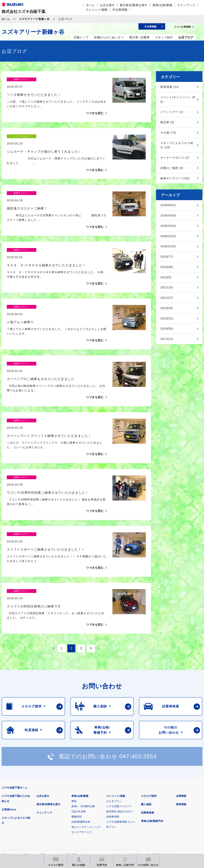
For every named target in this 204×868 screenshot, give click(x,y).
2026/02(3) (168, 236)
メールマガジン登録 (122, 805)
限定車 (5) (167, 122)
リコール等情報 (171, 805)
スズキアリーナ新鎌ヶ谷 (34, 19)
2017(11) (167, 339)
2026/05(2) (168, 205)
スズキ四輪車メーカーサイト (22, 805)
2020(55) (167, 308)
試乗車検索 (148, 743)
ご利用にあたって (48, 785)
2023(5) (166, 277)
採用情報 (181, 735)
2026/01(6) (168, 246)
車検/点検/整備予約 (152, 752)
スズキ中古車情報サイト (22, 825)
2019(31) (167, 318)
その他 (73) (168, 133)
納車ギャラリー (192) (175, 178)
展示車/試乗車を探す (134, 5)
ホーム (90, 5)
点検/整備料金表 (81, 752)
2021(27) (167, 298)
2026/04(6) (168, 215)
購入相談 (146, 735)
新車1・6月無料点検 (83, 737)
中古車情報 (120, 10)
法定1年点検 (78, 742)
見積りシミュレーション (72, 805)
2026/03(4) (168, 226)
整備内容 (76, 747)
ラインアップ (186, 5)
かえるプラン (114, 732)
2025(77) (167, 257)
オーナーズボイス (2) (175, 158)
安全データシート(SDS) (15, 785)
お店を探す (107, 5)
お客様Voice (9, 740)
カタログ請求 (149, 727)
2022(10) (167, 287)
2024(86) (167, 267)
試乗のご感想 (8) (172, 168)
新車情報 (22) (170, 87)
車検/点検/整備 (162, 5)
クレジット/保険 (97, 10)
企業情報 (181, 727)
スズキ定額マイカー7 (119, 737)
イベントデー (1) (172, 112)
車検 (74, 732)
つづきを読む (95, 106)
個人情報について (77, 785)
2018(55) (167, 329)
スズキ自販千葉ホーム (15, 718)
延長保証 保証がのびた (120, 742)
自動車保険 (113, 747)
